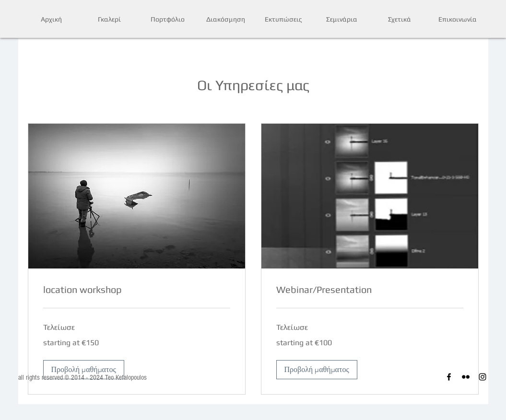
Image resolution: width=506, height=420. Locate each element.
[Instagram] (482, 377)
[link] (137, 290)
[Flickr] (466, 377)
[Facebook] (449, 377)
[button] (84, 370)
